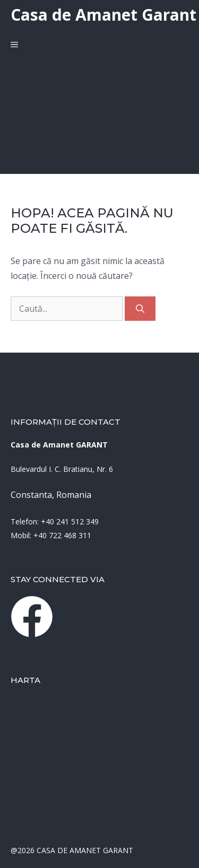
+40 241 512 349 (70, 521)
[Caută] (140, 309)
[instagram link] (32, 617)
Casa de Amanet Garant (103, 15)
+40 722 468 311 (62, 535)
